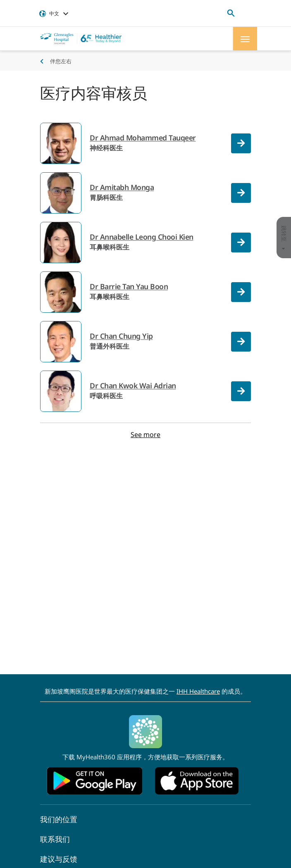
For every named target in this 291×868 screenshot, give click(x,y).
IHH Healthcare (198, 691)
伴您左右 (61, 61)
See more (145, 435)
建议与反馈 (59, 859)
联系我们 (55, 839)
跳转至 (284, 238)
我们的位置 (59, 819)
